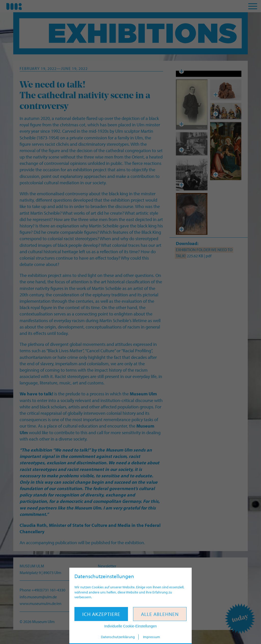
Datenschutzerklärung (118, 637)
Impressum (152, 637)
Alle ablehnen (160, 614)
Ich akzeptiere (101, 614)
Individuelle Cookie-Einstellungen (130, 626)
